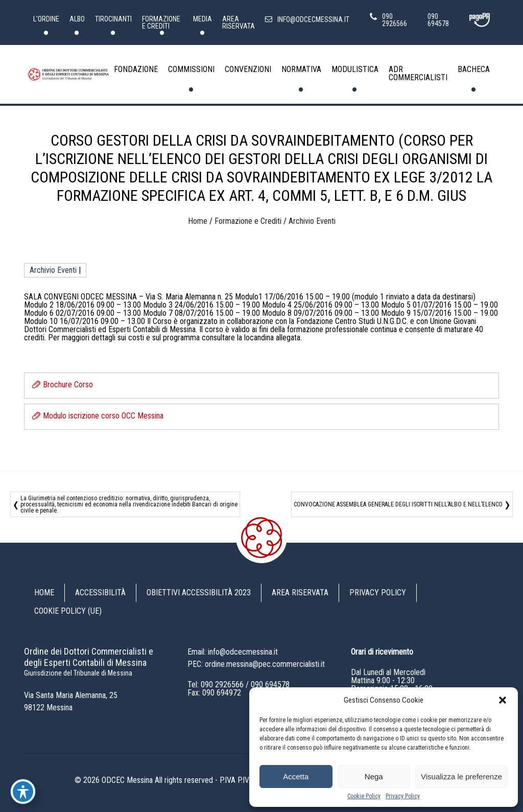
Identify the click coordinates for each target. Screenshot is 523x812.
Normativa (301, 69)
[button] (503, 700)
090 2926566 (222, 685)
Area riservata (239, 22)
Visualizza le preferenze (461, 776)
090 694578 (270, 685)
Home (198, 221)
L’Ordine (46, 19)
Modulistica (355, 69)
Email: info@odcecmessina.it (233, 652)
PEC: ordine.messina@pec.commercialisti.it (256, 664)
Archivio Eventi (312, 221)
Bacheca (474, 69)
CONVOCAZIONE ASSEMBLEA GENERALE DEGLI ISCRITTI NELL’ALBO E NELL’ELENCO (398, 504)
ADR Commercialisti (418, 73)
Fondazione (136, 69)
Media (203, 19)
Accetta (296, 776)
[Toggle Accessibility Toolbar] (23, 792)
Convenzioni (248, 69)
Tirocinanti (113, 19)
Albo (77, 19)
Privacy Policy (403, 796)
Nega (374, 776)
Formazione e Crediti (161, 22)
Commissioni (191, 69)
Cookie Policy (364, 796)
